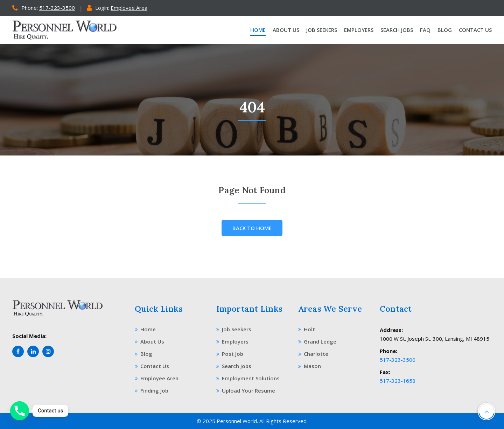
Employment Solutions (248, 378)
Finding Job (152, 390)
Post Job (230, 354)
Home (258, 30)
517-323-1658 (398, 381)
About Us (286, 30)
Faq (425, 30)
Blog (445, 30)
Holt (307, 329)
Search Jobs (397, 30)
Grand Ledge (317, 341)
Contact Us (475, 30)
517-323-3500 (57, 8)
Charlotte (313, 354)
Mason (310, 366)
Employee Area (129, 8)
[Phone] (20, 411)
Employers (359, 30)
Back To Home (252, 228)
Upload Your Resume (246, 390)
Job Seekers (322, 30)
